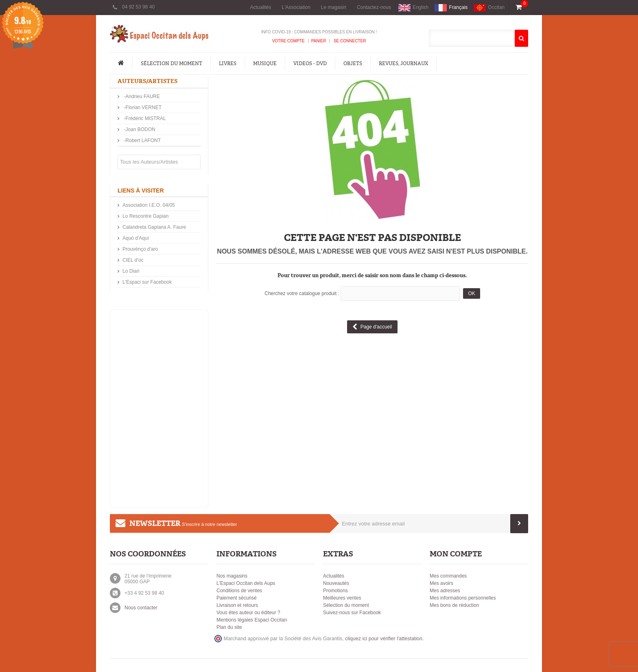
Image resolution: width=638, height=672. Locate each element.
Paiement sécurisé (237, 598)
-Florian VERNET (142, 107)
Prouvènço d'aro (140, 249)
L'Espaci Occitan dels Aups (246, 583)
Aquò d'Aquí (136, 238)
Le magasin (334, 7)
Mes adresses (445, 591)
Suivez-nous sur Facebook (352, 613)
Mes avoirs (441, 583)
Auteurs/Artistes (147, 81)
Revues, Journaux (403, 63)
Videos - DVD (310, 63)
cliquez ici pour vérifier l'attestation (384, 639)
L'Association (296, 7)
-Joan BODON (139, 129)
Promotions (335, 591)
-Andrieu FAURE (141, 96)
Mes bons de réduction (454, 605)
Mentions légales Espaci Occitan (252, 620)
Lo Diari (131, 271)
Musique (265, 63)
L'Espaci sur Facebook (147, 282)
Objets (353, 63)
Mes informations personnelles (463, 598)
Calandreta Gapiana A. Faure (154, 227)
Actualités (260, 7)
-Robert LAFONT (142, 140)
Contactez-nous (374, 7)
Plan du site (229, 627)
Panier (319, 41)
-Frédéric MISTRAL (144, 118)
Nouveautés (336, 583)
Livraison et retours (237, 605)
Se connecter (349, 41)
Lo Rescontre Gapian (145, 216)
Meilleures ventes (342, 598)
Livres (228, 63)
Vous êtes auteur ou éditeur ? (248, 613)
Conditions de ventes (239, 591)
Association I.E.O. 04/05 (149, 205)
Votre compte (288, 41)
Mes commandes (448, 576)
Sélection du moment (172, 63)
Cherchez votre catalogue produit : (302, 293)
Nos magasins (232, 576)
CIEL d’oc (133, 260)
